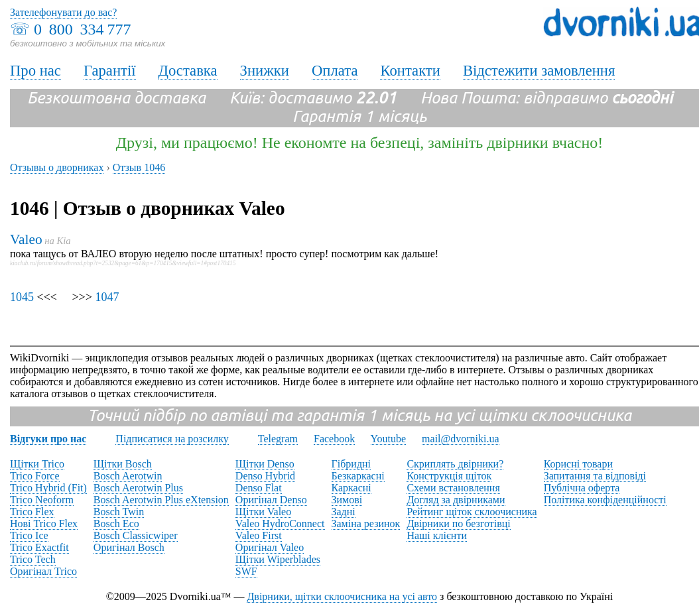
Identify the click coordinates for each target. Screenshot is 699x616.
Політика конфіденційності (605, 500)
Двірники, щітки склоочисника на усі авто (342, 596)
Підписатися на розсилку (172, 439)
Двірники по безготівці (458, 524)
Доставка (188, 71)
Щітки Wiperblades (278, 559)
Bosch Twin (119, 512)
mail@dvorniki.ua (461, 439)
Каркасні (351, 488)
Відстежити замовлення (539, 71)
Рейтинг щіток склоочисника (472, 512)
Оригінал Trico (43, 571)
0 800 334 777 (82, 29)
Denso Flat (259, 488)
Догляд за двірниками (456, 500)
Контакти (410, 71)
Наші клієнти (437, 535)
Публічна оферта (582, 488)
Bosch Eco (116, 524)
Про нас (35, 71)
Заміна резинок (366, 524)
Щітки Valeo (263, 512)
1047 (107, 297)
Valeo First (259, 535)
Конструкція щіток (449, 476)
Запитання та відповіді (595, 476)
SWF (246, 571)
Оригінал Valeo (270, 547)
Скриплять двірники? (455, 464)
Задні (344, 512)
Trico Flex (32, 512)
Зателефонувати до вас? (63, 12)
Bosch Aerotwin (128, 476)
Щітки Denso (265, 464)
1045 (22, 297)
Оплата (335, 71)
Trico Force (35, 476)
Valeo (26, 239)
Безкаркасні (358, 476)
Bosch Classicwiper (136, 535)
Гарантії (110, 71)
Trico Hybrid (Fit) (48, 488)
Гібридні (351, 464)
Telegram (278, 439)
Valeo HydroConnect (280, 524)
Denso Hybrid (265, 476)
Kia (64, 241)
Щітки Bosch (123, 464)
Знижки (265, 71)
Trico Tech (33, 559)
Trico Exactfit (39, 547)
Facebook (334, 439)
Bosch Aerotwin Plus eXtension (161, 500)
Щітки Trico (37, 464)
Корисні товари (578, 464)
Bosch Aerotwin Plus (138, 488)
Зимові (347, 500)
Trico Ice (29, 535)
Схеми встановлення (453, 488)
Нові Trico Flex (44, 524)
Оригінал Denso (271, 500)
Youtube (389, 439)
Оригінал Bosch (129, 547)
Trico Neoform (42, 500)
